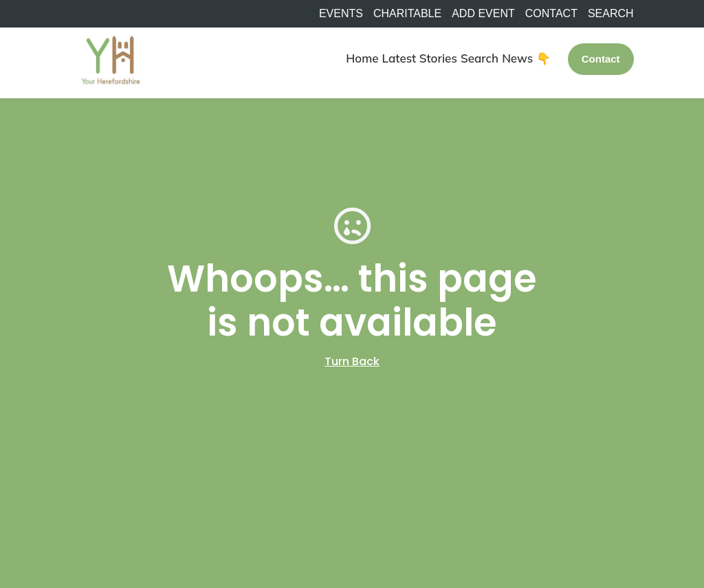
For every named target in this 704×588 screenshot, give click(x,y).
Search (480, 58)
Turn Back (352, 361)
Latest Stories (420, 58)
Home (362, 58)
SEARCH (611, 14)
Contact (551, 14)
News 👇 (526, 58)
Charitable (407, 14)
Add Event (483, 14)
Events (341, 14)
